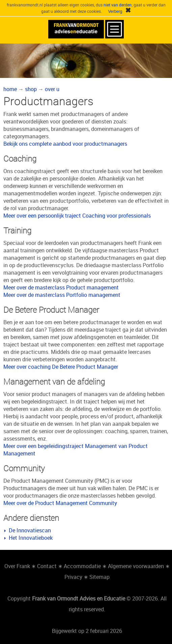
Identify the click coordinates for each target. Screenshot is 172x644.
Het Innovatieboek (31, 538)
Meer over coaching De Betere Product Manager (61, 367)
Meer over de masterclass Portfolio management (62, 295)
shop (31, 89)
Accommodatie (82, 566)
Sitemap (99, 577)
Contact (47, 566)
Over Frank (17, 566)
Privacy (73, 577)
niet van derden (118, 5)
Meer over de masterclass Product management (61, 287)
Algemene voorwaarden (136, 566)
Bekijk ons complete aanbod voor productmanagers (65, 144)
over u (52, 89)
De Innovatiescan (30, 530)
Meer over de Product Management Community (60, 503)
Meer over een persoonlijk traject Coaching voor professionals (77, 216)
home (10, 89)
